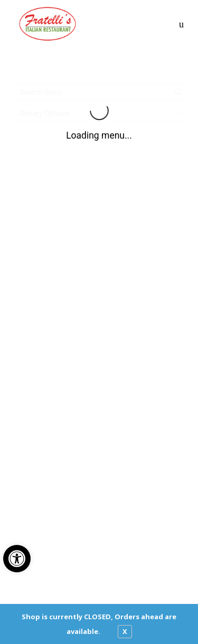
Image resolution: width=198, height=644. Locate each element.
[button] (17, 559)
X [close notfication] (125, 631)
